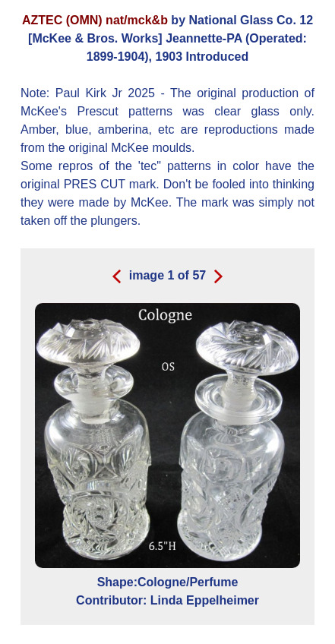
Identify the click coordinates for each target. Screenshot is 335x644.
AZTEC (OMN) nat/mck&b (95, 20)
